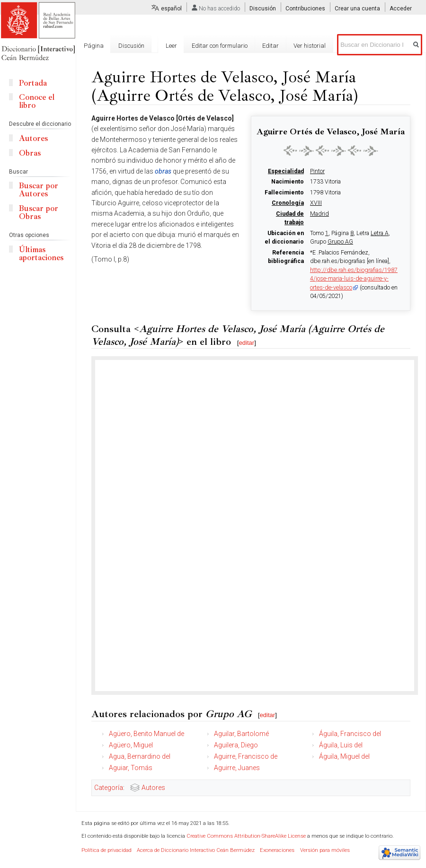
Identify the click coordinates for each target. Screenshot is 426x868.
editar (247, 343)
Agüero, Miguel (131, 745)
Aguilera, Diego (236, 745)
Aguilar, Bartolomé (241, 734)
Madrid (319, 214)
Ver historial (310, 46)
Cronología (288, 203)
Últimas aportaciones (41, 254)
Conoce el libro (37, 101)
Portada (33, 83)
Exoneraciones (277, 850)
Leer (171, 46)
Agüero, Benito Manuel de (146, 734)
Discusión (263, 9)
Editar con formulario (220, 46)
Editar (271, 46)
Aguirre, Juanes (237, 768)
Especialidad (286, 171)
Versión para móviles (325, 850)
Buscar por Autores (39, 190)
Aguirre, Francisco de (246, 756)
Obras (30, 153)
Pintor (317, 171)
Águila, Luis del (341, 745)
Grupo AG (340, 242)
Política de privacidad (106, 850)
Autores (153, 788)
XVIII (316, 203)
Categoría (109, 788)
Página (94, 46)
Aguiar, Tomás (131, 768)
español (171, 9)
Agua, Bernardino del (140, 756)
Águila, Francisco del (350, 734)
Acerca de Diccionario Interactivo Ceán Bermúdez (196, 850)
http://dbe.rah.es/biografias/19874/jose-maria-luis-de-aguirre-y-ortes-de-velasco (354, 279)
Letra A (380, 233)
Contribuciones (305, 9)
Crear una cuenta (357, 9)
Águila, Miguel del (344, 756)
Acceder (401, 9)
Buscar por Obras (39, 212)
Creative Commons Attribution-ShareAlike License (246, 836)
